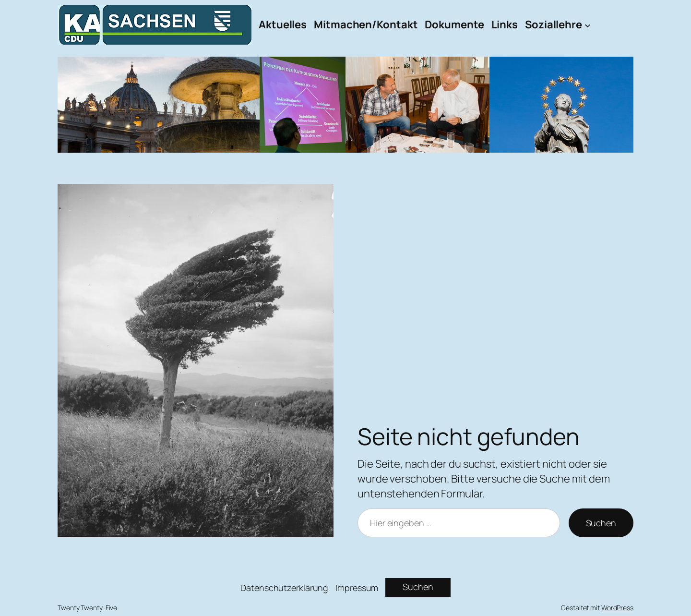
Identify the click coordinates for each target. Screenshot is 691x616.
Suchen (601, 523)
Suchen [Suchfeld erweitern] (418, 587)
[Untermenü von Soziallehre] (588, 25)
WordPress (617, 608)
